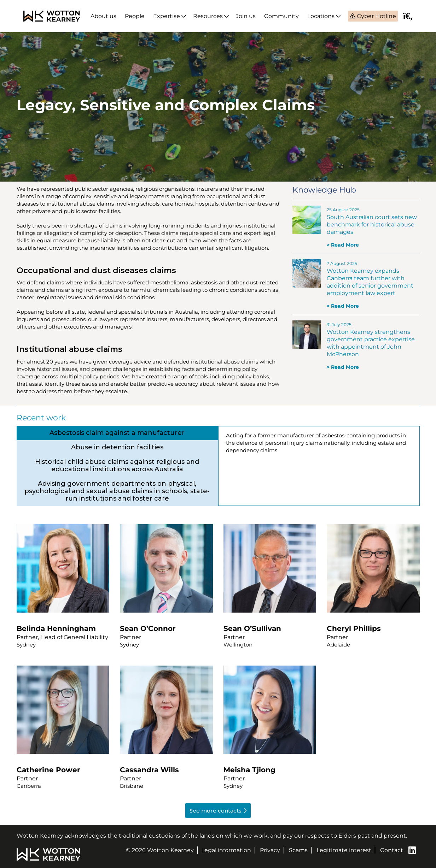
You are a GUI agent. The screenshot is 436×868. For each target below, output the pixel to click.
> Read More (343, 245)
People (135, 16)
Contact (392, 850)
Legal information (226, 850)
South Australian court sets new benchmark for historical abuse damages (372, 225)
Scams (298, 850)
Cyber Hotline (376, 16)
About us (103, 16)
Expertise (167, 16)
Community (281, 16)
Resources (208, 16)
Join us (246, 16)
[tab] (117, 433)
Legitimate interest (344, 850)
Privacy (270, 850)
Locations (321, 16)
